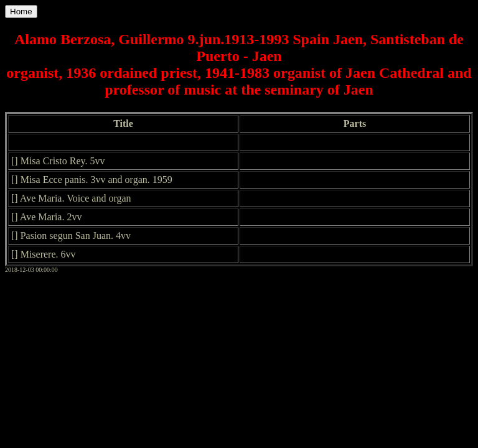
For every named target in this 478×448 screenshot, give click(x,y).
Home (21, 12)
